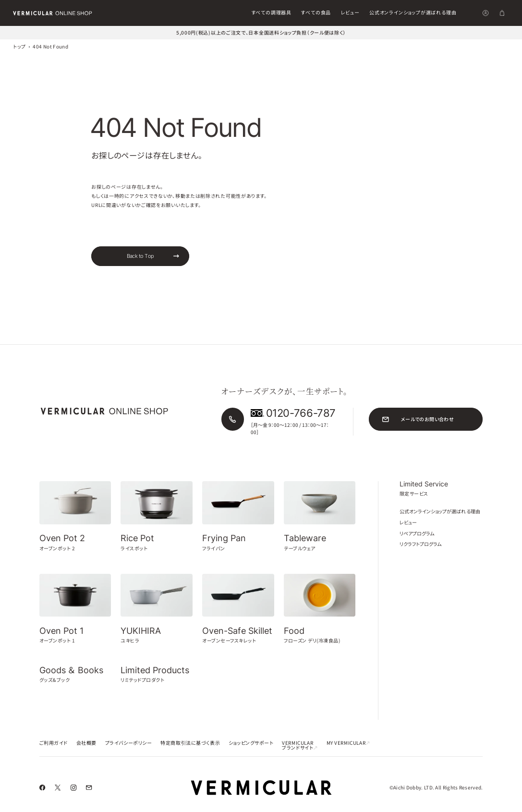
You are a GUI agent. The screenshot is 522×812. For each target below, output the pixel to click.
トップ (19, 46)
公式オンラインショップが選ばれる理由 (413, 12)
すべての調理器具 (272, 12)
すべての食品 (316, 12)
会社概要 (86, 743)
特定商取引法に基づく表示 (190, 743)
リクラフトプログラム (421, 544)
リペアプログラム (417, 533)
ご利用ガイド (54, 743)
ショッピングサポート (251, 743)
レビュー (350, 12)
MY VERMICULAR (348, 743)
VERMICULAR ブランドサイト (300, 745)
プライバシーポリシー (129, 743)
